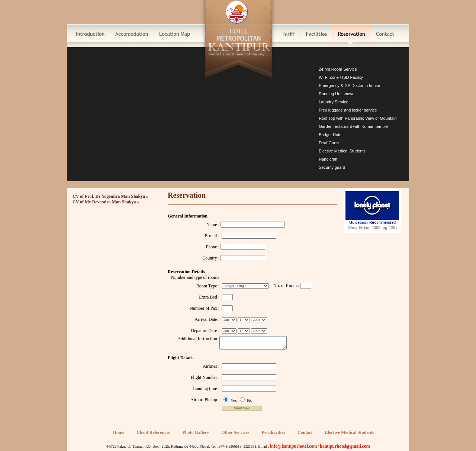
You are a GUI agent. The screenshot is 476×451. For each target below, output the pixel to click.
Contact (305, 432)
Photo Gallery (196, 432)
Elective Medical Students (350, 432)
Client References (153, 432)
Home (119, 432)
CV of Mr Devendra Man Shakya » (106, 202)
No (246, 400)
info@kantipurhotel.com (293, 446)
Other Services (235, 432)
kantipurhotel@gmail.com (345, 446)
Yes (231, 400)
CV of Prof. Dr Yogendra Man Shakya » (110, 196)
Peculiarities (274, 432)
